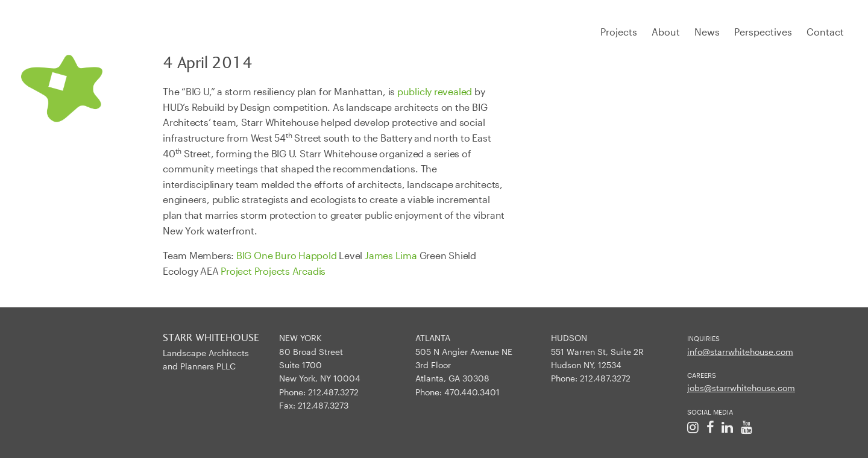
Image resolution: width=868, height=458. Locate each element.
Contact (825, 32)
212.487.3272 (333, 392)
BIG (244, 255)
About (666, 32)
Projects (619, 32)
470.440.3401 (472, 392)
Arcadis (309, 271)
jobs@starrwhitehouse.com (741, 388)
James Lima (391, 255)
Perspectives (763, 32)
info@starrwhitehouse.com (740, 352)
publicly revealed (435, 91)
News (707, 32)
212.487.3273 (323, 405)
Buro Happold (306, 255)
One (263, 255)
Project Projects (255, 271)
